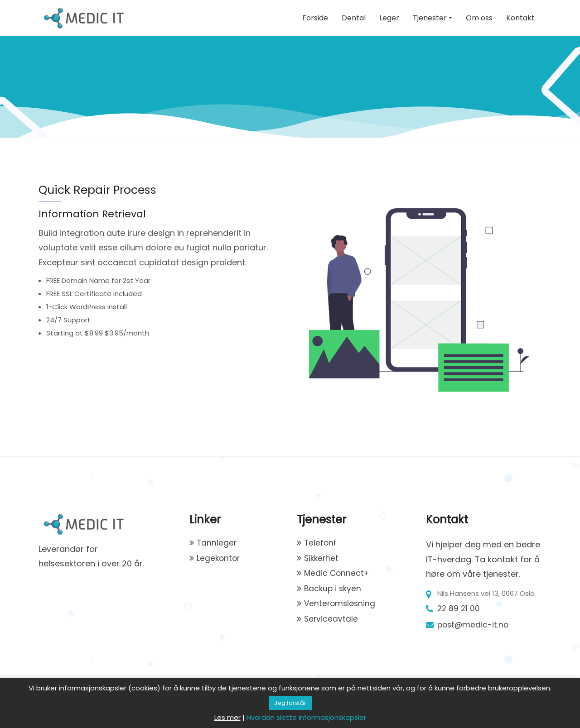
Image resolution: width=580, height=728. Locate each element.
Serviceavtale (331, 619)
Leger (389, 18)
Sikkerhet (321, 558)
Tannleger (217, 543)
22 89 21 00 (459, 608)
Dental (354, 18)
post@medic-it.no (473, 625)
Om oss (479, 18)
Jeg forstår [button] (290, 703)
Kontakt (520, 18)
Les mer (227, 717)
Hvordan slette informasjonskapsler (306, 717)
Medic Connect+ (336, 573)
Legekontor (218, 558)
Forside (315, 18)
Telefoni (320, 543)
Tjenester (430, 18)
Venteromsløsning (340, 603)
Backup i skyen (333, 589)
